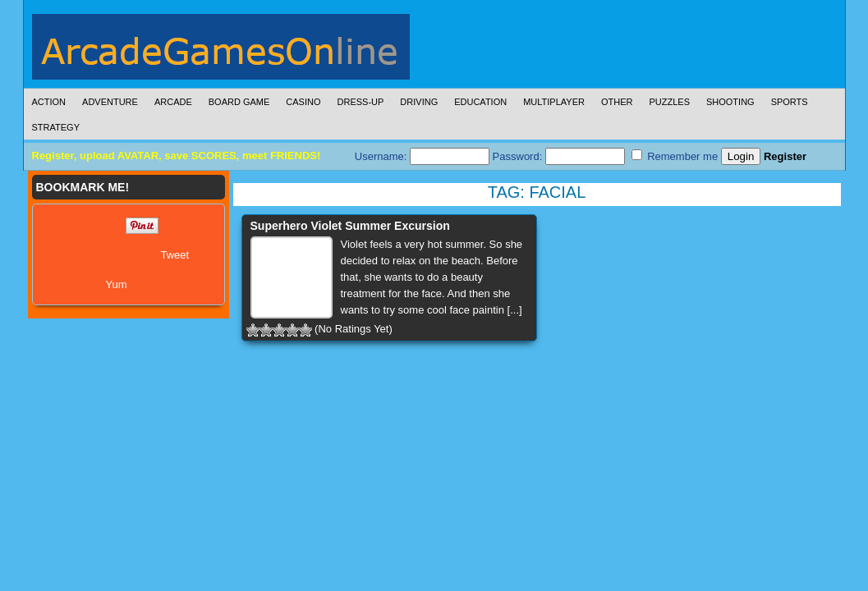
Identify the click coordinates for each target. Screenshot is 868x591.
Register (785, 156)
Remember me (675, 156)
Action (49, 102)
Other (617, 102)
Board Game (239, 102)
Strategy (56, 127)
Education (480, 102)
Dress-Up (361, 102)
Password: (559, 156)
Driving (419, 102)
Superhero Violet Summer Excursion (350, 226)
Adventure (110, 102)
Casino (303, 102)
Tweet (175, 255)
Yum (117, 284)
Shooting (730, 102)
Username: (422, 156)
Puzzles (669, 102)
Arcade (173, 102)
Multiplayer (554, 102)
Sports (790, 102)
